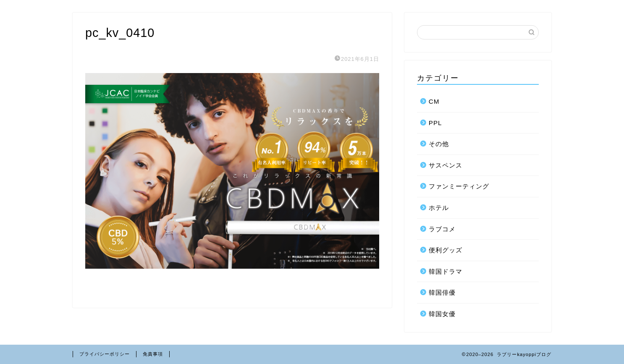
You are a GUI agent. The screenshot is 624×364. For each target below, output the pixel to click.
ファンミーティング (459, 186)
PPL (435, 123)
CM (434, 101)
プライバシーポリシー (105, 354)
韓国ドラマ (446, 271)
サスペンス (446, 165)
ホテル (439, 208)
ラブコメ (442, 229)
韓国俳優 (442, 292)
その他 (439, 144)
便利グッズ (446, 250)
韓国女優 (442, 314)
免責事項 (153, 354)
